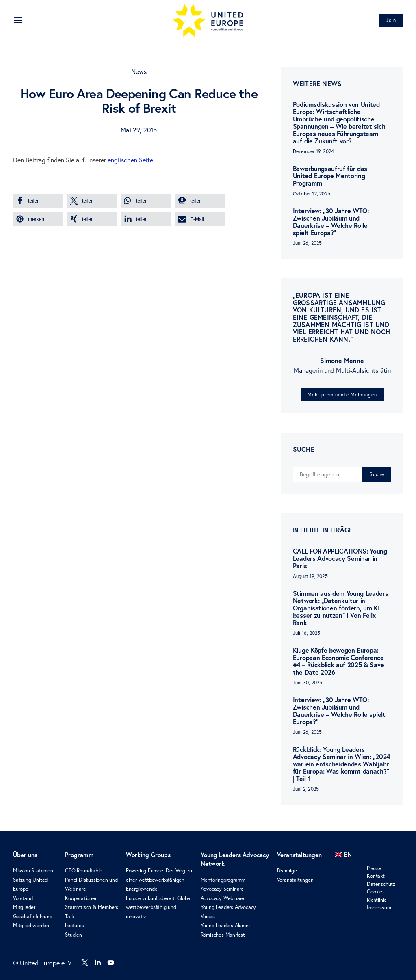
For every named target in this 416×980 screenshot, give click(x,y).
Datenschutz (381, 884)
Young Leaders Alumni (225, 925)
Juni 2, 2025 (306, 789)
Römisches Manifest (223, 935)
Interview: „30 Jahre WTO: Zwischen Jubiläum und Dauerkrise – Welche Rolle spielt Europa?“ (331, 222)
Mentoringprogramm (223, 880)
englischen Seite (130, 160)
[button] (38, 201)
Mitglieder (24, 907)
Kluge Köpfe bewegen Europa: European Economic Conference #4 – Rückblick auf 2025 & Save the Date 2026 (338, 661)
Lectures (74, 925)
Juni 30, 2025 (308, 683)
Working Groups (148, 855)
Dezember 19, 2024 (313, 151)
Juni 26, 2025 (308, 243)
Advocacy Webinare (223, 898)
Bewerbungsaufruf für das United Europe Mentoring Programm (330, 176)
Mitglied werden (31, 925)
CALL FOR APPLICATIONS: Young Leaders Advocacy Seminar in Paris (340, 558)
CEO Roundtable (83, 870)
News (139, 71)
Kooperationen (81, 898)
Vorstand (23, 898)
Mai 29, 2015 (139, 130)
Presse (374, 868)
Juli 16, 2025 (307, 633)
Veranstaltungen (299, 855)
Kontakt (376, 876)
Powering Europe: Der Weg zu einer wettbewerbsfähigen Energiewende (159, 879)
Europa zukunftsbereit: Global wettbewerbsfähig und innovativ (159, 907)
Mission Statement (34, 870)
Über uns (25, 855)
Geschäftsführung (33, 916)
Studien (74, 935)
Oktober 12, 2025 (312, 194)
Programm (79, 855)
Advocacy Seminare (222, 889)
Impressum (379, 907)
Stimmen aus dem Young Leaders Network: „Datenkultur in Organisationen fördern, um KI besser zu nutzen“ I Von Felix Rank (341, 608)
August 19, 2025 (310, 576)
